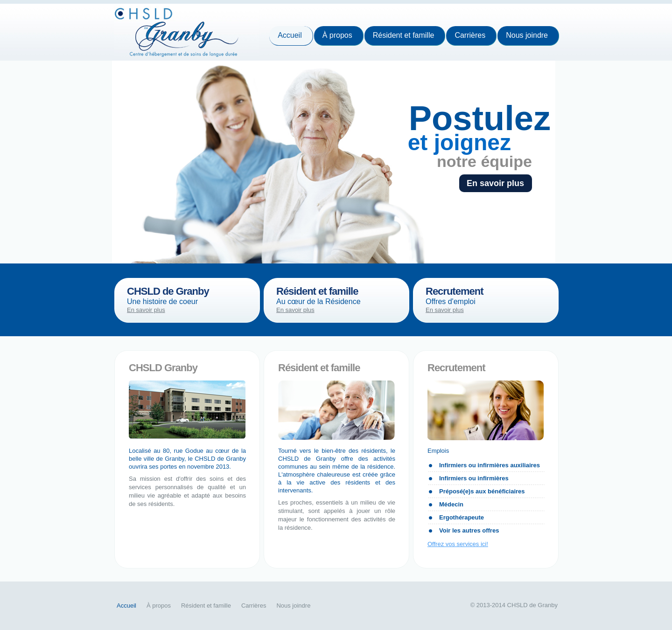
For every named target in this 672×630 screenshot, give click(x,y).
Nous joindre (527, 35)
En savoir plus (491, 183)
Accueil (290, 35)
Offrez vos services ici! (458, 544)
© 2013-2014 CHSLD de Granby (514, 605)
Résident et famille (404, 35)
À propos (337, 35)
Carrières (470, 35)
